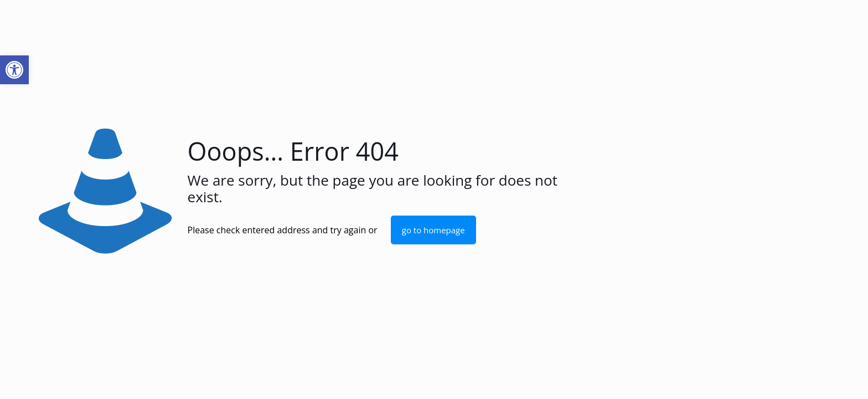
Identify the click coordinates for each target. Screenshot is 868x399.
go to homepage (433, 230)
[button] (14, 70)
